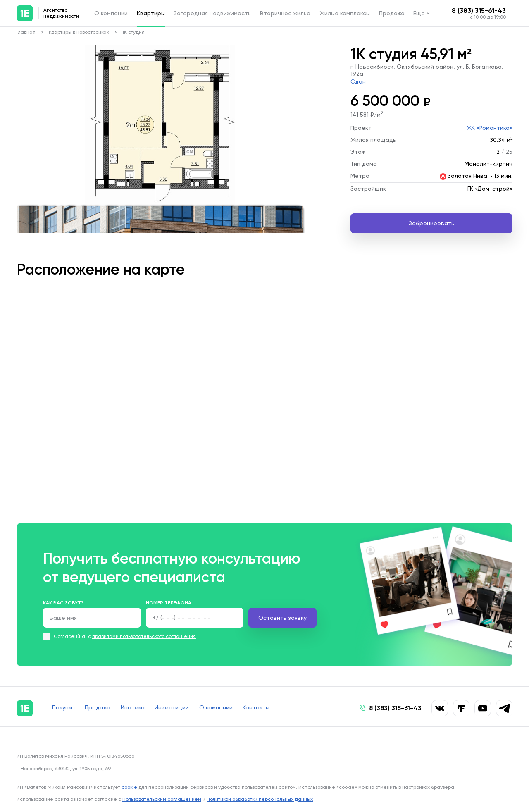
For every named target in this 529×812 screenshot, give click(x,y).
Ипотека (139, 708)
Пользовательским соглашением (162, 799)
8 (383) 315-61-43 (479, 11)
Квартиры (151, 13)
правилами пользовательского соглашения (144, 636)
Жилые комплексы (345, 13)
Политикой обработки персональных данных (260, 799)
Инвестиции (181, 708)
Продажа (392, 13)
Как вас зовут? (63, 603)
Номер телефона (169, 603)
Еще (419, 13)
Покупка (63, 708)
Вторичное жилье (285, 13)
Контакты (272, 708)
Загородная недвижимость (212, 13)
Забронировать (431, 223)
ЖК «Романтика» (490, 128)
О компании (111, 13)
